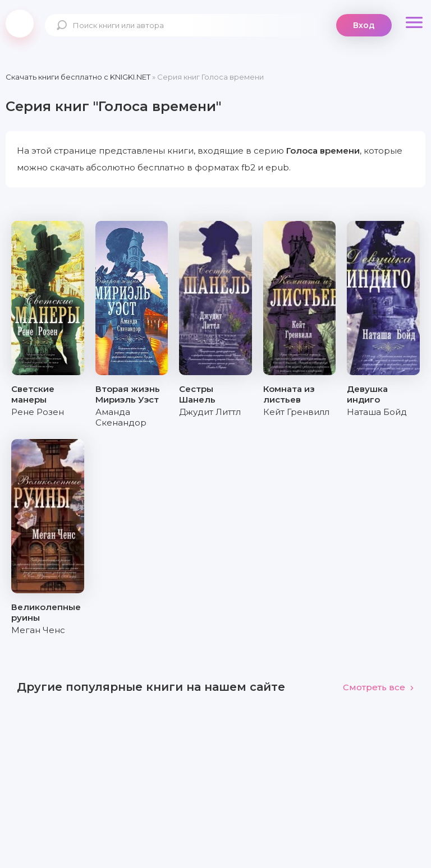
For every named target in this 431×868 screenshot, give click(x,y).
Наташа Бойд (377, 412)
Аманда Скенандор (121, 417)
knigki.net (20, 24)
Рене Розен (38, 412)
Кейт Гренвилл (296, 412)
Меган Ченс (38, 630)
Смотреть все (379, 687)
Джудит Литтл (210, 412)
